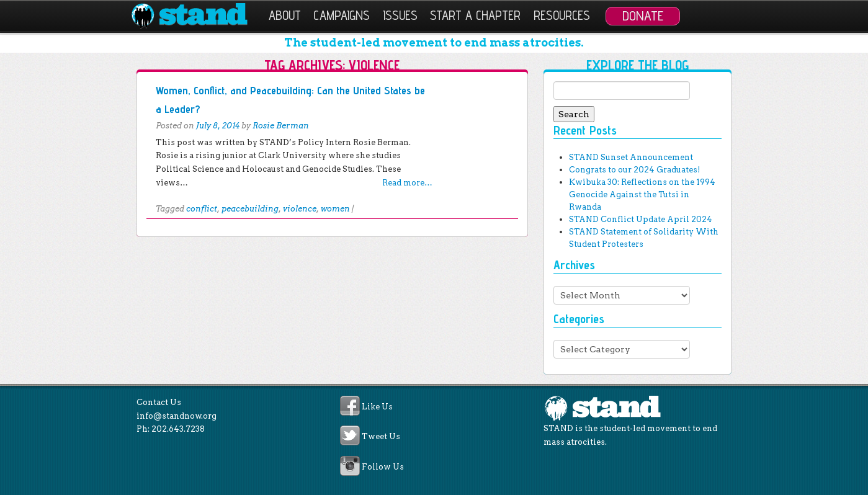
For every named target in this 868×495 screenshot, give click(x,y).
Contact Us (159, 402)
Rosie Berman (281, 126)
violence (300, 209)
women (335, 209)
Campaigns (342, 15)
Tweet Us (381, 437)
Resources (562, 15)
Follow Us (383, 467)
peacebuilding (250, 209)
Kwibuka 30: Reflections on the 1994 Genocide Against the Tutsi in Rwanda (642, 194)
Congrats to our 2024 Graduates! (634, 170)
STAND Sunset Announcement (631, 157)
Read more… (407, 183)
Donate (643, 16)
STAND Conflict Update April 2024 (641, 219)
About (285, 15)
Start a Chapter (475, 15)
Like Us (377, 407)
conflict (202, 209)
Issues (400, 15)
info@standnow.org (177, 416)
